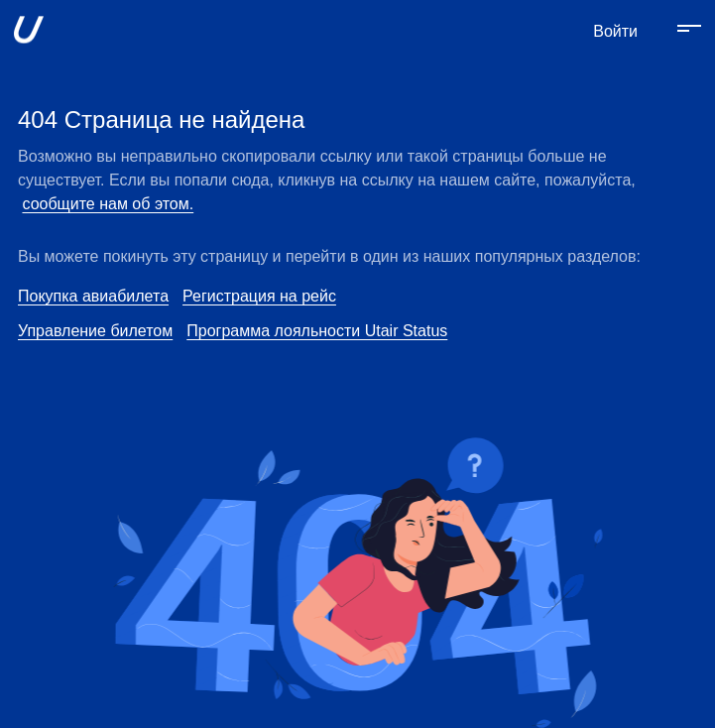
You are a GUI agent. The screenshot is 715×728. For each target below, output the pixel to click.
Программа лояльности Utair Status (317, 331)
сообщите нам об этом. (108, 204)
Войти (615, 31)
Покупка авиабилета (93, 296)
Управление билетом (95, 331)
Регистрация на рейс (259, 296)
